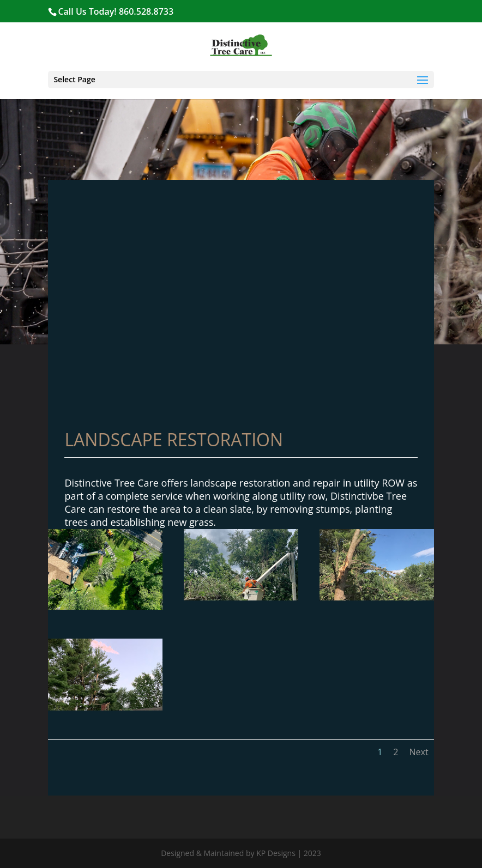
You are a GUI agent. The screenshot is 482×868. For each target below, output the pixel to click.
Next (418, 752)
